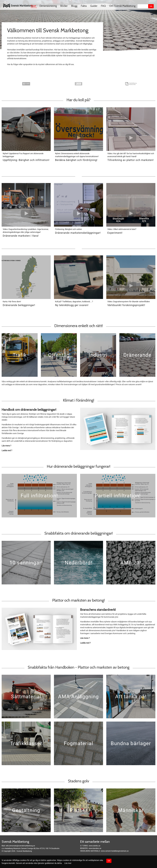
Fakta (84, 6)
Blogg (74, 6)
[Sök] (143, 6)
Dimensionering (48, 6)
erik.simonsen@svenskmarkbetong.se (20, 846)
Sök (151, 6)
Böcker (64, 6)
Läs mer (68, 863)
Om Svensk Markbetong (122, 6)
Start (33, 6)
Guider (94, 6)
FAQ (103, 6)
